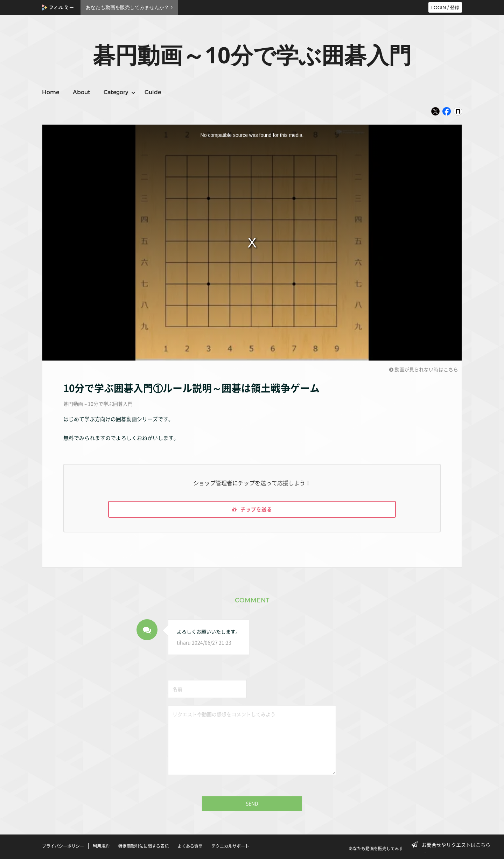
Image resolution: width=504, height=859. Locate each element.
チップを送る (252, 510)
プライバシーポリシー (63, 846)
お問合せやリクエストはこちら (453, 845)
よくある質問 (190, 846)
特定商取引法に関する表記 (143, 846)
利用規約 (101, 846)
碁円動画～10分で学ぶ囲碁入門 (98, 404)
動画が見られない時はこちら (424, 369)
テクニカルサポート (230, 846)
